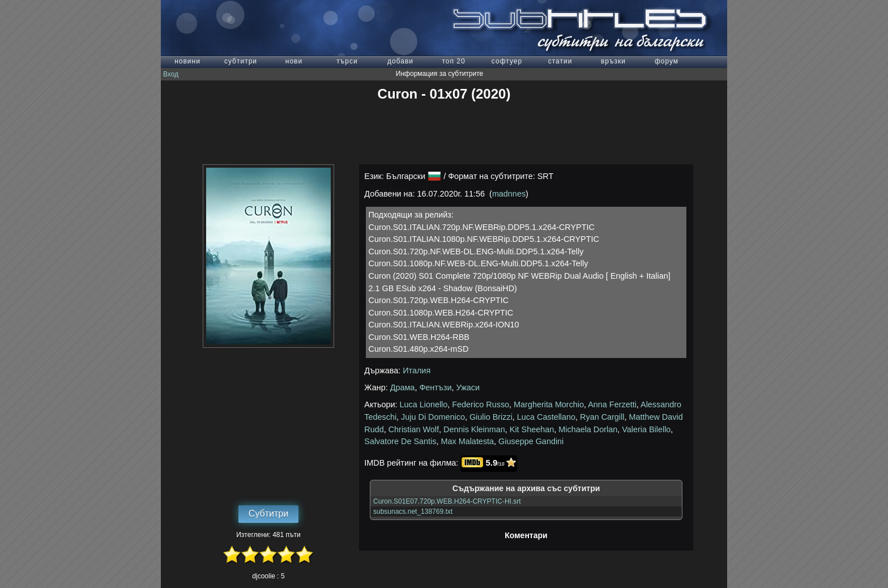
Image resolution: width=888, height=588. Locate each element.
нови (294, 61)
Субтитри (268, 514)
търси (347, 61)
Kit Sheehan (532, 429)
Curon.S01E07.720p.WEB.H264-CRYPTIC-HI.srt (447, 501)
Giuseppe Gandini (531, 441)
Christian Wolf (414, 429)
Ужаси (468, 387)
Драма (403, 387)
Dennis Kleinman (474, 429)
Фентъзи (435, 387)
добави (400, 61)
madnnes (509, 194)
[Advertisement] (444, 133)
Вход (171, 74)
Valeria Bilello (646, 429)
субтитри (241, 61)
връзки (613, 61)
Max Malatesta (468, 441)
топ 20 (453, 61)
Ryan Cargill (602, 417)
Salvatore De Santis (400, 441)
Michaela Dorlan (588, 429)
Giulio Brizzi (491, 417)
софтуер (507, 61)
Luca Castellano (546, 417)
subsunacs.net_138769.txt (413, 512)
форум (667, 61)
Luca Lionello (424, 404)
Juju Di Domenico (433, 417)
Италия (417, 370)
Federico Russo (481, 404)
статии (560, 61)
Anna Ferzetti (612, 404)
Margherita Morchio (549, 404)
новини (187, 61)
